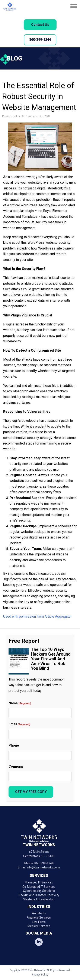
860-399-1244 (40, 40)
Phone (14, 745)
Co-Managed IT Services (39, 887)
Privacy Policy (40, 975)
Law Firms (39, 922)
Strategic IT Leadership (39, 899)
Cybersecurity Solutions (39, 891)
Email (19, 724)
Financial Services (39, 918)
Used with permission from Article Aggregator (37, 616)
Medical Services (39, 926)
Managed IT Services (39, 882)
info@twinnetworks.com (43, 867)
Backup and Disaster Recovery (39, 895)
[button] (74, 7)
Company (16, 766)
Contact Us (40, 25)
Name (20, 703)
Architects (39, 913)
